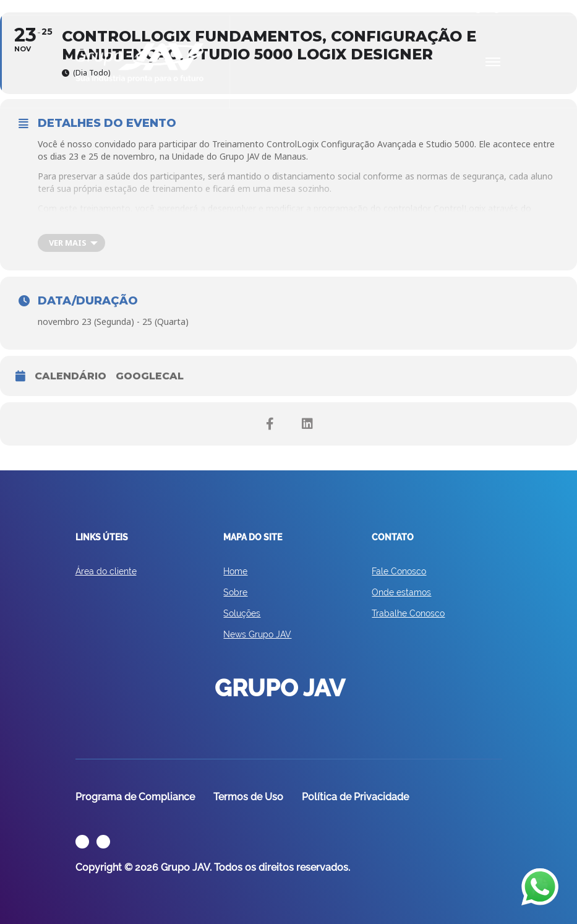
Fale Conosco (399, 571)
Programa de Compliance (135, 797)
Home (235, 571)
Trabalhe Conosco (408, 613)
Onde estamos (401, 592)
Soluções (242, 613)
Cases (238, 7)
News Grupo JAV (257, 634)
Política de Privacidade (355, 797)
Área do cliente (106, 571)
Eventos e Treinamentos (177, 7)
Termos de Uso (248, 797)
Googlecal (150, 376)
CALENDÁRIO (71, 376)
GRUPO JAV (140, 63)
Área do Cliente (101, 7)
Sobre (235, 592)
